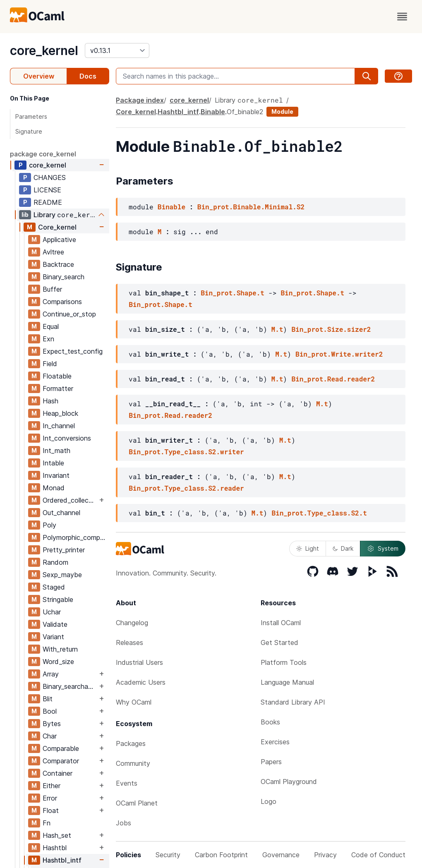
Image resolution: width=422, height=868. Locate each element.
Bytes (52, 724)
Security (168, 855)
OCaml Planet (137, 803)
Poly (49, 525)
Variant (53, 637)
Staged (54, 587)
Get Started (279, 643)
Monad (54, 488)
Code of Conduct (378, 855)
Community (133, 763)
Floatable (57, 376)
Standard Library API (293, 702)
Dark (343, 548)
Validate (55, 624)
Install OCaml (281, 623)
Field (50, 364)
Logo (269, 801)
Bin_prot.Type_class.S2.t (319, 513)
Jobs (123, 823)
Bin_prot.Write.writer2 (339, 354)
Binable (213, 112)
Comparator (61, 761)
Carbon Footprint (221, 855)
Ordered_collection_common (70, 500)
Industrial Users (139, 662)
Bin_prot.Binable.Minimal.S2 (251, 207)
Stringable (58, 599)
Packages (131, 743)
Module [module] (282, 111)
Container (58, 773)
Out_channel (61, 513)
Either (52, 786)
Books (270, 722)
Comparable (61, 748)
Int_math (56, 451)
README (48, 202)
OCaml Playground (289, 782)
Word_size (58, 662)
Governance (281, 855)
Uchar (52, 612)
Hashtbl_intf (62, 860)
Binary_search (64, 277)
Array (51, 674)
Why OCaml (134, 702)
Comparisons (62, 302)
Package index (140, 100)
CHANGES (50, 177)
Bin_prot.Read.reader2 (333, 379)
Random (55, 562)
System (383, 549)
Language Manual (287, 682)
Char (50, 736)
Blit (48, 699)
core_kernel (44, 50)
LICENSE (47, 190)
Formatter (58, 388)
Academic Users (141, 682)
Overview (39, 76)
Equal (51, 326)
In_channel (59, 426)
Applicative (59, 240)
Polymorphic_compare (76, 537)
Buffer (52, 289)
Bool (50, 711)
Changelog (132, 623)
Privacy (325, 855)
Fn (47, 823)
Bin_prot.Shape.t (233, 293)
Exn (48, 339)
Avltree (53, 252)
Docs (88, 76)
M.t (277, 329)
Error (50, 798)
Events (127, 783)
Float (51, 810)
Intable (53, 463)
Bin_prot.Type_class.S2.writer (186, 452)
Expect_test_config (73, 351)
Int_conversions (67, 438)
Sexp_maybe (62, 575)
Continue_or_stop (69, 314)
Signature (29, 131)
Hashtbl (55, 848)
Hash (50, 401)
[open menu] (402, 17)
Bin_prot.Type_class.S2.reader (186, 488)
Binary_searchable (70, 686)
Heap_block (60, 413)
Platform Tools (284, 662)
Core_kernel (57, 227)
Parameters (31, 116)
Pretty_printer (64, 550)
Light (308, 548)
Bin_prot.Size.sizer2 (331, 329)
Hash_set (57, 835)
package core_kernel (43, 154)
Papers (271, 762)
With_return (60, 649)
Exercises (275, 742)
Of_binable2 (245, 112)
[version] (117, 50)
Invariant (56, 475)
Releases (129, 643)
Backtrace (58, 264)
